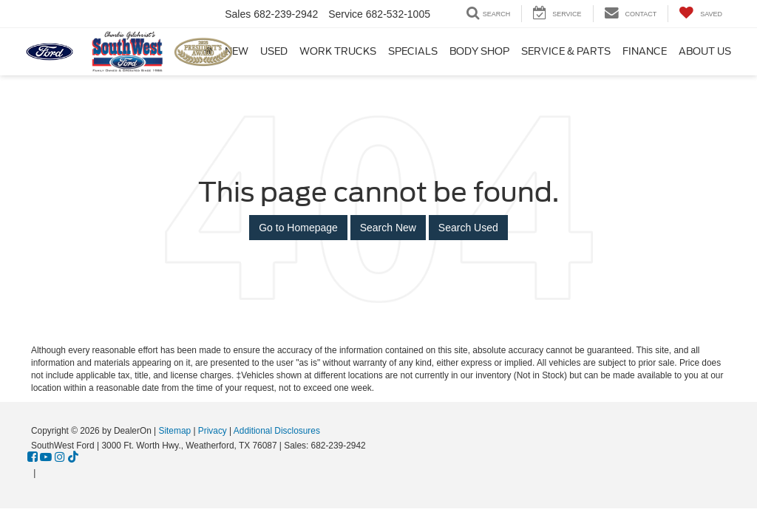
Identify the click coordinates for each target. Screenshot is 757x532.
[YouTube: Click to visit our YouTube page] (46, 458)
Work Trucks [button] (338, 51)
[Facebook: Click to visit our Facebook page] (33, 458)
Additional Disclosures (277, 431)
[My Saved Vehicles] (700, 14)
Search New (388, 228)
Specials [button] (413, 51)
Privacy (213, 431)
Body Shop (479, 51)
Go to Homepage (298, 228)
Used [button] (274, 51)
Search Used (468, 228)
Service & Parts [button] (566, 51)
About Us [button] (705, 51)
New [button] (237, 51)
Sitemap (174, 431)
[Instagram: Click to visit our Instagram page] (60, 458)
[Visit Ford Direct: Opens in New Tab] (43, 473)
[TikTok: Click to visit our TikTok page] (73, 458)
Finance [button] (645, 51)
